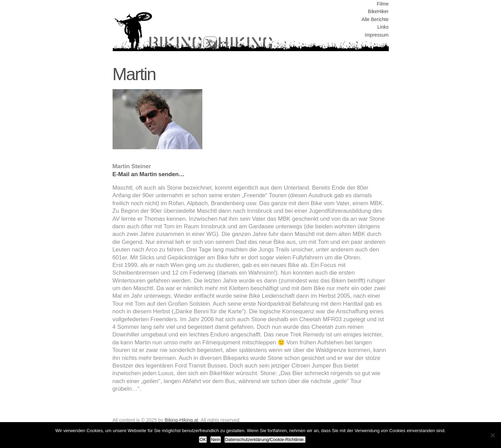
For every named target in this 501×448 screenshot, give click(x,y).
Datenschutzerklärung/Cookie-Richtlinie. (265, 440)
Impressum (377, 35)
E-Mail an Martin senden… (149, 174)
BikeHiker (378, 11)
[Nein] (492, 435)
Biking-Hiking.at (181, 420)
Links (383, 27)
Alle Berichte (375, 19)
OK (203, 440)
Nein (216, 440)
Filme (383, 4)
